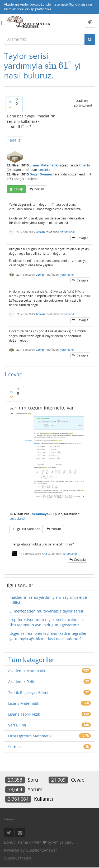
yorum (39, 189)
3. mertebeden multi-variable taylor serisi (46, 611)
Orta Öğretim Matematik (30, 736)
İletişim (9, 819)
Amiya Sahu (63, 842)
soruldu (44, 170)
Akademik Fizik (21, 682)
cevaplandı (17, 519)
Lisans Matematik (44, 165)
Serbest (15, 747)
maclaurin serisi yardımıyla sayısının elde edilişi (48, 600)
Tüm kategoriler (31, 660)
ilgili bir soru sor (28, 529)
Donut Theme (16, 842)
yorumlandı (68, 232)
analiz (15, 140)
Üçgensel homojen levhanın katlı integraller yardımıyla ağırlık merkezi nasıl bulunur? (48, 636)
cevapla (82, 238)
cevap (18, 189)
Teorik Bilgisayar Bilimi (28, 692)
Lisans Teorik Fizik (24, 714)
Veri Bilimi (17, 725)
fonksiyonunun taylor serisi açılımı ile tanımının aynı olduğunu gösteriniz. (47, 622)
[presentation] (59, 66)
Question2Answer (41, 850)
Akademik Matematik (27, 671)
